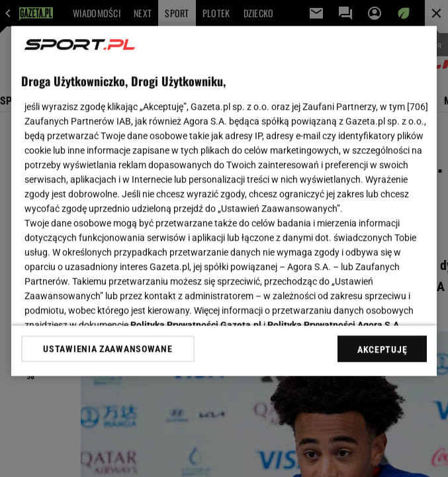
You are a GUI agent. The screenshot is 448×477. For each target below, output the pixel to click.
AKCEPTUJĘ (382, 349)
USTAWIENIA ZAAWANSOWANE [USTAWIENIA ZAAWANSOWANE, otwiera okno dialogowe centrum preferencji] (108, 349)
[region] (224, 201)
